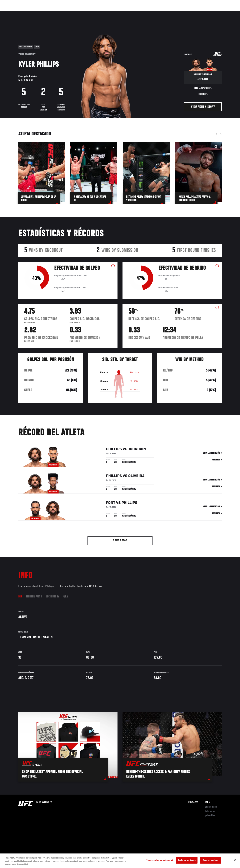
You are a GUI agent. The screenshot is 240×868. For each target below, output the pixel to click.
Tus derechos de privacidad (160, 860)
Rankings (30, 13)
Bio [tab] (20, 597)
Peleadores (46, 13)
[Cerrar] (235, 860)
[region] (120, 861)
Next (220, 134)
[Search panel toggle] (223, 13)
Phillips (114, 450)
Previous (217, 134)
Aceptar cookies (211, 860)
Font (111, 504)
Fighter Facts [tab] (34, 597)
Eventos (15, 13)
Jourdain (137, 450)
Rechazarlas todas (187, 860)
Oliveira (136, 477)
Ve (200, 13)
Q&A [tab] (66, 597)
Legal (208, 803)
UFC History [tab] (52, 597)
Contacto (193, 803)
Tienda (215, 13)
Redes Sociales (186, 13)
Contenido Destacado (67, 13)
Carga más (120, 541)
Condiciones (211, 807)
